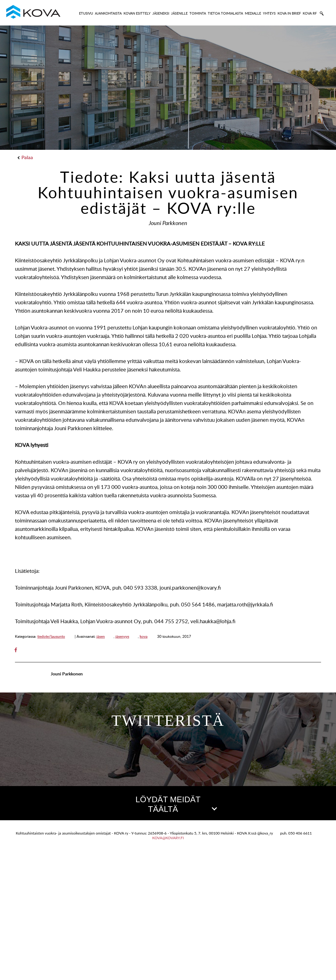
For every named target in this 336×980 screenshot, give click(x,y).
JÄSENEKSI (161, 13)
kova (144, 636)
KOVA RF (310, 13)
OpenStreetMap (301, 944)
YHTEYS (269, 13)
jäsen (101, 636)
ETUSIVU (86, 13)
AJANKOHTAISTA (108, 13)
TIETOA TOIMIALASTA (225, 13)
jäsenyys (122, 636)
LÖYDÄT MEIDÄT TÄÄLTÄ (176, 804)
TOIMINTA (198, 13)
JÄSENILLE (179, 13)
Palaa (26, 157)
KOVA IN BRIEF (289, 13)
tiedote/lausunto (51, 636)
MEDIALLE (253, 13)
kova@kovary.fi (168, 965)
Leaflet (273, 944)
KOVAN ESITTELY (137, 13)
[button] (168, 877)
